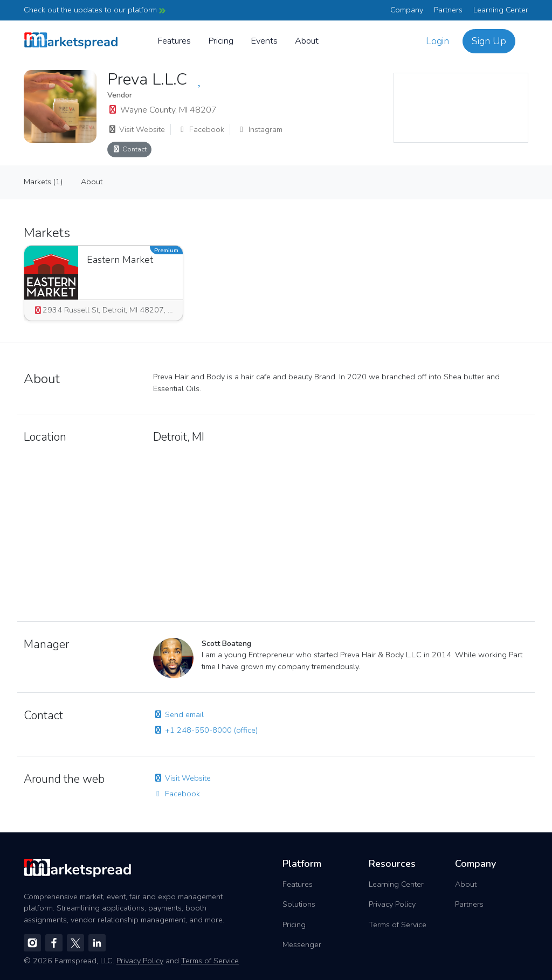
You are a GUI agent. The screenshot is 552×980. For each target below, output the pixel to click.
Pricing (221, 41)
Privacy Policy (392, 904)
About (307, 41)
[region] (461, 108)
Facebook (201, 129)
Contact (129, 149)
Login (437, 41)
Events (264, 41)
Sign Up (489, 41)
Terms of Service (398, 925)
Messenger (302, 944)
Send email (178, 714)
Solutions (299, 904)
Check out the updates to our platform (95, 10)
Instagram (260, 129)
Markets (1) (43, 182)
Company (407, 10)
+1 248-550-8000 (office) (205, 730)
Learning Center (501, 10)
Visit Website (136, 129)
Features (174, 41)
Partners (448, 10)
